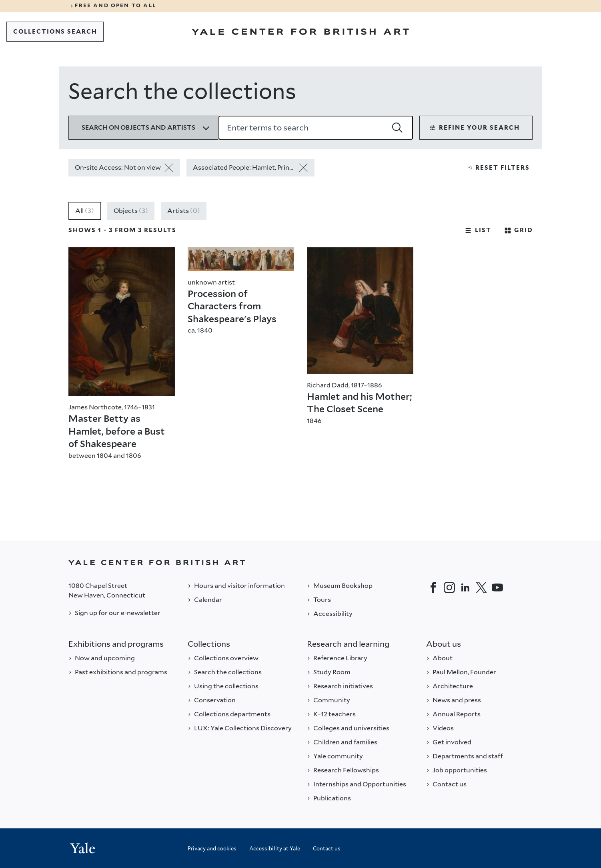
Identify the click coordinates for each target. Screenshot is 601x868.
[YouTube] (497, 587)
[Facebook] (433, 587)
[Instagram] (449, 587)
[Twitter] (481, 587)
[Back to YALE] (300, 562)
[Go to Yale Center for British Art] (300, 32)
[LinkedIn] (465, 587)
